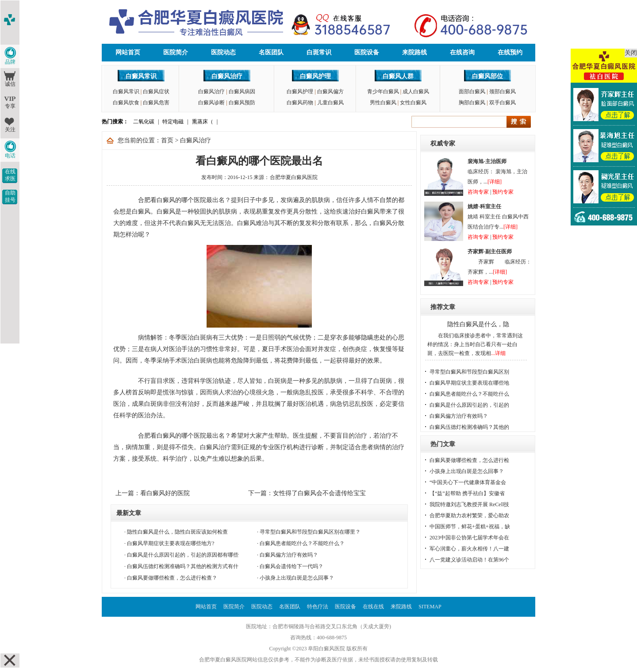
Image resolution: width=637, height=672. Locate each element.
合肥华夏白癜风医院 (294, 177)
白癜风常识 (141, 76)
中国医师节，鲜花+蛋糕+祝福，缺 (470, 527)
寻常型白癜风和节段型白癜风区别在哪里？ (310, 532)
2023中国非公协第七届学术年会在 (469, 538)
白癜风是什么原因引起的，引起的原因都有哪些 (183, 555)
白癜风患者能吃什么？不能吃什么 (469, 394)
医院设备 (367, 52)
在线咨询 (462, 52)
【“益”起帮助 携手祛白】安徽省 (467, 493)
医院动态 (223, 52)
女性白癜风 (413, 103)
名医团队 (271, 52)
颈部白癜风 (503, 92)
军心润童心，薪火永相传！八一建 (469, 549)
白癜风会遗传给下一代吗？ (292, 566)
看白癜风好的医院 (165, 493)
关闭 (631, 53)
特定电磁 (173, 122)
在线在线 (373, 607)
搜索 (519, 122)
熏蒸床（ (203, 122)
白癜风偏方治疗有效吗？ (289, 555)
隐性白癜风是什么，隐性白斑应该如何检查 (177, 532)
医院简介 (176, 52)
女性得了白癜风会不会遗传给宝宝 (319, 493)
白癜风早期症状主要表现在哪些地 (469, 383)
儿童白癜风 (330, 103)
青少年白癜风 (383, 92)
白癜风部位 (487, 76)
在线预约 (510, 52)
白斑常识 (319, 52)
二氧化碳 (144, 122)
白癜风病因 (242, 92)
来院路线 (414, 52)
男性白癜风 (383, 103)
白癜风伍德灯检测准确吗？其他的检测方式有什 (183, 566)
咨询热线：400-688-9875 (318, 638)
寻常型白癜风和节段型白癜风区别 (469, 372)
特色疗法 (318, 607)
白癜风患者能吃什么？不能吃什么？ (302, 543)
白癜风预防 (242, 103)
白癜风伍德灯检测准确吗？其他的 (469, 427)
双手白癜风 (503, 103)
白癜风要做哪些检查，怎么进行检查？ (172, 578)
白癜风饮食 (126, 103)
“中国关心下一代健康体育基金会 (468, 482)
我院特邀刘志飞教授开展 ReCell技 (469, 504)
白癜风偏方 (330, 92)
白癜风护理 (315, 76)
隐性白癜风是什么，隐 (478, 324)
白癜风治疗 (227, 76)
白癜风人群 (398, 76)
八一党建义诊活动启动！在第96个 (469, 560)
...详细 (498, 353)
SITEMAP (430, 607)
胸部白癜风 (472, 103)
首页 (167, 140)
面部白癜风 (472, 92)
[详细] (495, 182)
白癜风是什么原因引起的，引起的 (469, 405)
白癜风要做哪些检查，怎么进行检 (469, 460)
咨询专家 (478, 192)
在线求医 (10, 175)
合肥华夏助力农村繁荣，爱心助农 (469, 515)
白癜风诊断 (211, 103)
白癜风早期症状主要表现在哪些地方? (171, 543)
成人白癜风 (416, 92)
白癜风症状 (156, 92)
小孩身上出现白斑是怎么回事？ (297, 578)
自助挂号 (10, 196)
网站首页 (128, 52)
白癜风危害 (156, 103)
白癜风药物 (300, 103)
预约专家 (503, 192)
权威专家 (443, 143)
